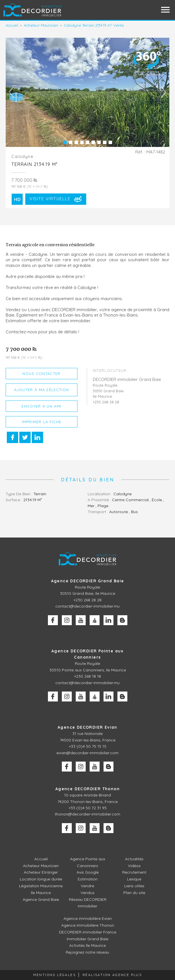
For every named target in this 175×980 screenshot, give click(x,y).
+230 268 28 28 (87, 600)
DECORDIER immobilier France (88, 932)
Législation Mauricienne (41, 886)
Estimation (88, 879)
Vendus (87, 893)
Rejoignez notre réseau (87, 952)
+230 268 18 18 (87, 676)
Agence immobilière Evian (88, 918)
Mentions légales (54, 975)
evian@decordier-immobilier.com (87, 753)
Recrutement (134, 872)
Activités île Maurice (87, 945)
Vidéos (134, 866)
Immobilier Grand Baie (87, 939)
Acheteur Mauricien (41, 866)
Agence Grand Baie (41, 899)
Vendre (87, 886)
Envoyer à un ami (41, 406)
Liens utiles (134, 886)
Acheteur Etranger (41, 872)
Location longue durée (41, 879)
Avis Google (88, 872)
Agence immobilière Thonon (88, 925)
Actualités (134, 859)
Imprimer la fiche (41, 422)
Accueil (41, 859)
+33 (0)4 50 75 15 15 (88, 746)
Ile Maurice (41, 893)
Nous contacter (41, 374)
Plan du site (134, 893)
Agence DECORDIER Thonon (87, 789)
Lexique (134, 879)
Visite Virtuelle (56, 199)
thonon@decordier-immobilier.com (87, 814)
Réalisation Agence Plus (112, 975)
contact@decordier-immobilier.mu (87, 606)
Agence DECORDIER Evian (87, 727)
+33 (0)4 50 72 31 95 (88, 808)
